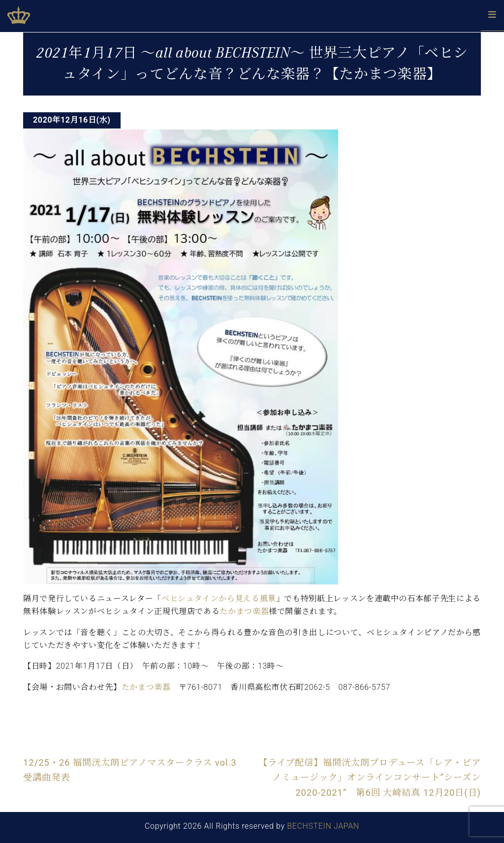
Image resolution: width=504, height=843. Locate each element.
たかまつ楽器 (244, 611)
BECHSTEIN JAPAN (323, 826)
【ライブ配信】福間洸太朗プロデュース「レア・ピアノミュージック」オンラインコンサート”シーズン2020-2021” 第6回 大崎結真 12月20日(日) (370, 778)
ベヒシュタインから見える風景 (219, 599)
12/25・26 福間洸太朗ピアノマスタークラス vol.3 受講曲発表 (135, 770)
